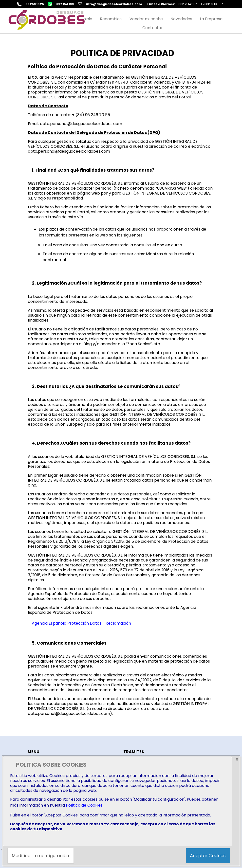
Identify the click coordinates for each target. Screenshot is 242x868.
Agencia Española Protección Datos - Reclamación (81, 623)
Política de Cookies (84, 805)
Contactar (153, 28)
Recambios (111, 19)
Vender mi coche (146, 19)
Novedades (181, 19)
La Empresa (211, 19)
